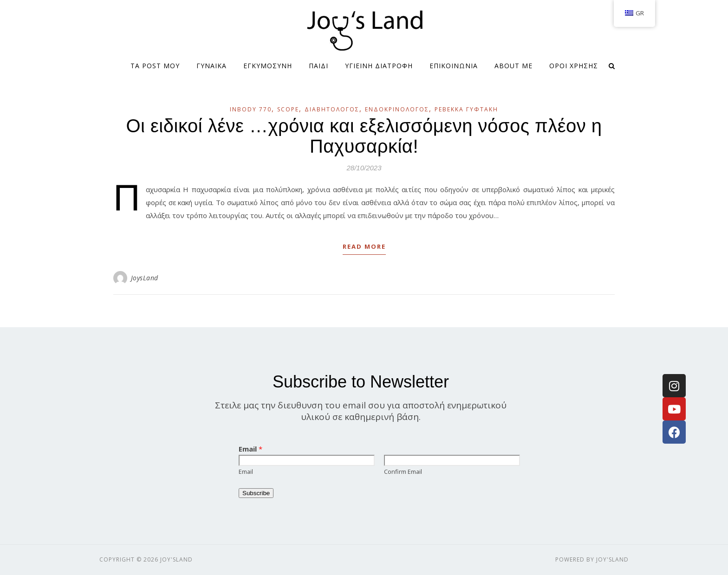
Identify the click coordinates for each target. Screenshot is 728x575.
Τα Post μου (155, 66)
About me (513, 66)
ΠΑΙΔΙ (318, 66)
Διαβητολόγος (332, 109)
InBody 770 (251, 109)
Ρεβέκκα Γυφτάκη (466, 109)
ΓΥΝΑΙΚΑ (211, 66)
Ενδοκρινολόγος (397, 109)
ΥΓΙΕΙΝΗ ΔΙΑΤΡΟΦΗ (379, 66)
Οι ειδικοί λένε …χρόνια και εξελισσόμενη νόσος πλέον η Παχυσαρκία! (364, 136)
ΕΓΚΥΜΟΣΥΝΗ (268, 66)
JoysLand (145, 278)
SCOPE (288, 109)
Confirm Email (403, 472)
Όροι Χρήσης (574, 66)
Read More (364, 246)
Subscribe (256, 493)
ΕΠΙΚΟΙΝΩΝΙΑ (454, 66)
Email (250, 449)
